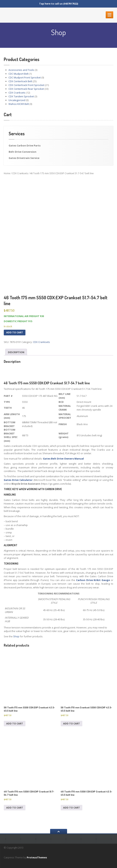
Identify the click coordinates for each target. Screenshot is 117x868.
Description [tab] (16, 352)
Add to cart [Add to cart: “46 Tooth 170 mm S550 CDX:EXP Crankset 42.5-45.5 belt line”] (71, 808)
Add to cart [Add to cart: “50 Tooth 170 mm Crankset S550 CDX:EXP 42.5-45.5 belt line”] (71, 723)
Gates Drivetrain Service (24, 158)
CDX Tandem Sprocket (21, 96)
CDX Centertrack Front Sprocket (26, 85)
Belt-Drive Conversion (23, 152)
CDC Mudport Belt (18, 74)
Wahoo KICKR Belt (19, 104)
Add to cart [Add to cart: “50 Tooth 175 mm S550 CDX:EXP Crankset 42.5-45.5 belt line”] (15, 723)
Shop (16, 636)
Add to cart (15, 332)
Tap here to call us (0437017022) (59, 4)
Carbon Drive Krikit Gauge (93, 580)
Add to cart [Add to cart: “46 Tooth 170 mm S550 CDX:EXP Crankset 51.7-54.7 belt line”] (15, 808)
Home (7, 173)
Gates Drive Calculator (18, 480)
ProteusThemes (37, 857)
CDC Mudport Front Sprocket (25, 77)
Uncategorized (17, 100)
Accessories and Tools (21, 70)
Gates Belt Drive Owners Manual (63, 459)
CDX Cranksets (17, 93)
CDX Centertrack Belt (20, 81)
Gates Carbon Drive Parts (25, 145)
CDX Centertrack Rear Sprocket (26, 89)
